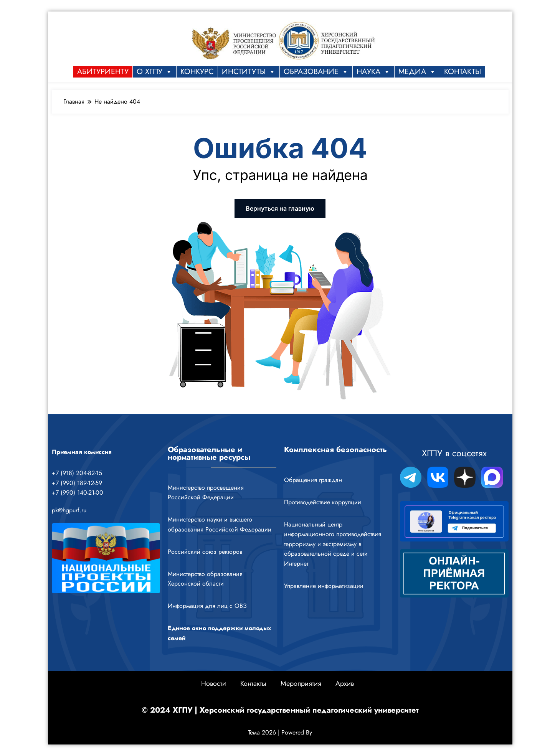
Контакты (253, 683)
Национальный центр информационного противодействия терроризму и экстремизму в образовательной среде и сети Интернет (333, 544)
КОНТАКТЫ (463, 72)
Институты (249, 72)
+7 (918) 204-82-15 (77, 473)
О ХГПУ (154, 72)
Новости (214, 683)
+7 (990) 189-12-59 (77, 483)
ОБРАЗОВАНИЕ (316, 72)
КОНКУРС (197, 72)
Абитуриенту (103, 72)
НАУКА (373, 72)
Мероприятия (301, 683)
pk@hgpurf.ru (69, 510)
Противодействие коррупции (323, 502)
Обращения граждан (313, 480)
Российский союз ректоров (205, 552)
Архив (345, 683)
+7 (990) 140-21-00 (78, 493)
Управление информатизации (324, 586)
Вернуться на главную (280, 208)
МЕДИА (417, 72)
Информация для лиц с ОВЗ (207, 606)
